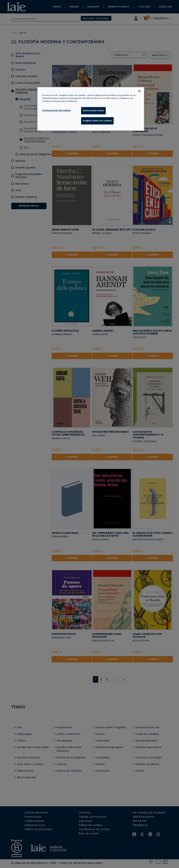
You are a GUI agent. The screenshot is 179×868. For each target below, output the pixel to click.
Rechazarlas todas (94, 111)
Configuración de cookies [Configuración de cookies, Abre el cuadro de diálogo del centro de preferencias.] (57, 110)
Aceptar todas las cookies (97, 121)
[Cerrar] (139, 91)
